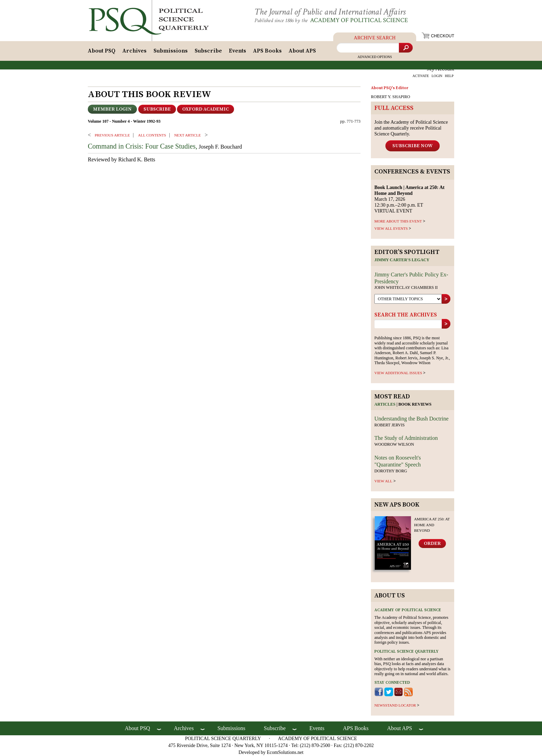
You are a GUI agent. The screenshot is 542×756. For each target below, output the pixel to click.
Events (237, 51)
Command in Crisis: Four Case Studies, (143, 146)
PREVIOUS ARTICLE (112, 135)
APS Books (267, 51)
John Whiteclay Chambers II (406, 287)
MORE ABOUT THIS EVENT (398, 221)
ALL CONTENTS (152, 135)
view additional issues (398, 373)
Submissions (171, 51)
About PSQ (102, 51)
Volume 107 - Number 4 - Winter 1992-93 (124, 121)
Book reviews (415, 404)
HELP (449, 76)
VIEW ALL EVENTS (391, 228)
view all (383, 481)
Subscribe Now (413, 146)
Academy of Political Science (359, 20)
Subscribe (208, 51)
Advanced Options (375, 57)
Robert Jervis (390, 425)
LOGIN (437, 76)
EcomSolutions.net (285, 752)
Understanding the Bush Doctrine (412, 419)
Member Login (112, 109)
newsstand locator (395, 705)
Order (432, 544)
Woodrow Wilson (394, 444)
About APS (302, 51)
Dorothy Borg (391, 471)
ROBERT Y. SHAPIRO (390, 97)
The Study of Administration (406, 438)
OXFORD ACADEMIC (205, 109)
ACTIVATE (421, 76)
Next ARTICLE (188, 135)
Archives (134, 51)
